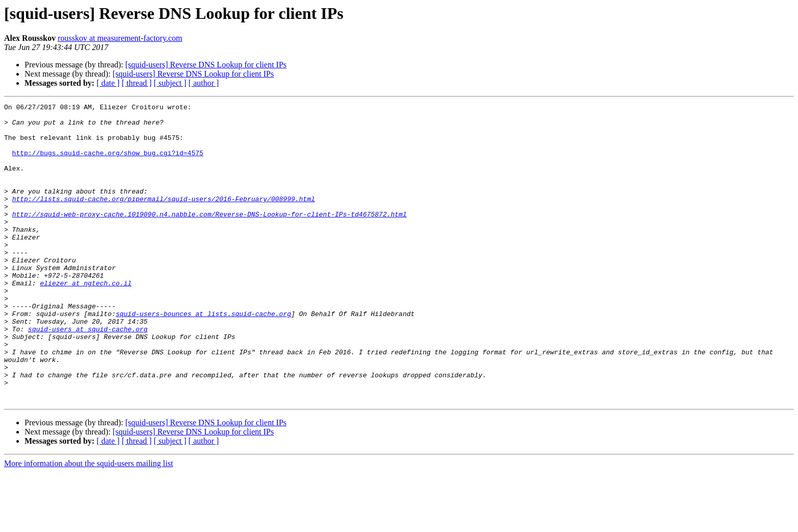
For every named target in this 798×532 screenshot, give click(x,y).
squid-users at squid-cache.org (88, 375)
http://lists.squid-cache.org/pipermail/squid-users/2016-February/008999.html (164, 219)
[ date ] (108, 83)
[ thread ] (137, 83)
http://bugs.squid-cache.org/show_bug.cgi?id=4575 (108, 163)
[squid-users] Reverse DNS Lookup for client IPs (206, 65)
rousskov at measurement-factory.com (120, 38)
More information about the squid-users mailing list (89, 523)
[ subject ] (170, 83)
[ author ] (204, 83)
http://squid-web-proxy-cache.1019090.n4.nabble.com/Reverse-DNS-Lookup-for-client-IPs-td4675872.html (209, 237)
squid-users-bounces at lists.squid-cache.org (203, 356)
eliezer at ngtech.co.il (86, 320)
